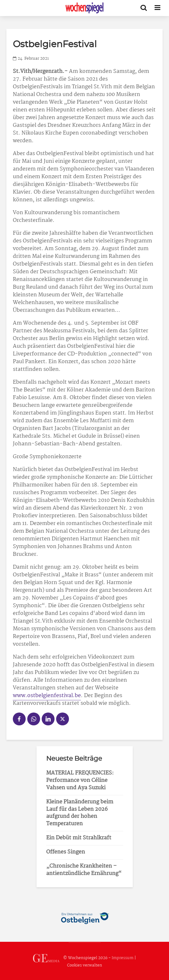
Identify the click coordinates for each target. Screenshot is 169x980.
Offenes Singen (66, 852)
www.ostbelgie (32, 696)
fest (59, 696)
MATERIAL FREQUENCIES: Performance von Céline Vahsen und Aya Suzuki (80, 780)
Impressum (123, 958)
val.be (73, 696)
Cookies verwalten (84, 965)
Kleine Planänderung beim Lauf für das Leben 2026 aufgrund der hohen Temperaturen (80, 813)
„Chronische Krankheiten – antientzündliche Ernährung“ (84, 870)
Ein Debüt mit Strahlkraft (79, 838)
